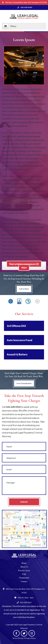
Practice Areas (24, 571)
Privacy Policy (30, 638)
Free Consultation (24, 383)
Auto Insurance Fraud (20, 340)
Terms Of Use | (18, 638)
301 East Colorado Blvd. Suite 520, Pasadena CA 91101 (26, 2)
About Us (24, 567)
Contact (24, 581)
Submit (24, 502)
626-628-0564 (13, 407)
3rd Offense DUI (16, 326)
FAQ (24, 574)
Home (24, 563)
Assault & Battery (17, 354)
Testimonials (24, 578)
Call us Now (24, 289)
